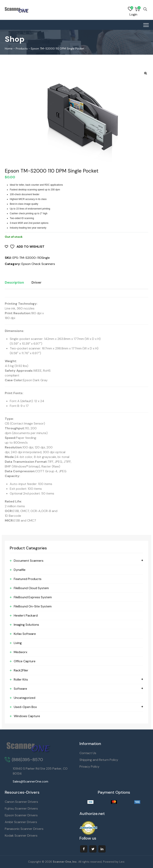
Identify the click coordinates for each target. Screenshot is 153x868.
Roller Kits (21, 679)
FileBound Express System (33, 597)
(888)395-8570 (27, 760)
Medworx (21, 652)
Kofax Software (25, 634)
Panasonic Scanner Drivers (24, 829)
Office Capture (25, 661)
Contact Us (88, 753)
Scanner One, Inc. (65, 862)
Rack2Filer (21, 670)
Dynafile (20, 570)
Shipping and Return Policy (99, 760)
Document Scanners (29, 561)
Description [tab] (14, 282)
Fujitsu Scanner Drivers (21, 808)
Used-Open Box (25, 707)
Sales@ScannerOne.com (30, 781)
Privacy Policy (89, 767)
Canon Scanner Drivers (21, 802)
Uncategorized (25, 698)
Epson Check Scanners (38, 264)
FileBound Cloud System (31, 588)
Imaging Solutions (26, 625)
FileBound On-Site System (33, 606)
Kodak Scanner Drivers (21, 836)
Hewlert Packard (26, 615)
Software (20, 689)
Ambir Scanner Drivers (21, 822)
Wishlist (130, 9)
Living (18, 643)
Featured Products (28, 579)
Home (9, 48)
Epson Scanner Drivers (21, 815)
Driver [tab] (36, 282)
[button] (146, 73)
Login (133, 14)
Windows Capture (27, 716)
